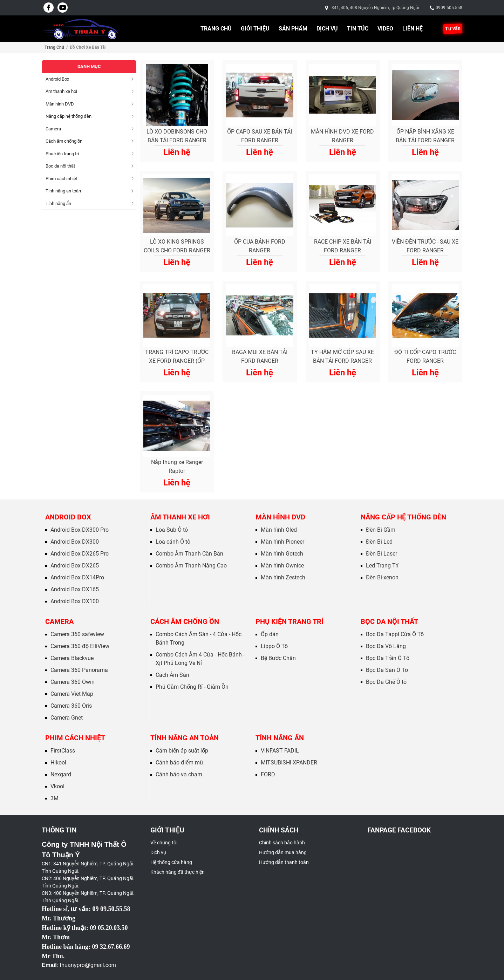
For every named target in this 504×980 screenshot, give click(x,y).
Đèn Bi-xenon (382, 577)
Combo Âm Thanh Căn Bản (189, 554)
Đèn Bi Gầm (381, 530)
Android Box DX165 (75, 589)
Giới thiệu (255, 29)
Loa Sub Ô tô (172, 530)
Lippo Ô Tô (274, 646)
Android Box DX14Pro (77, 577)
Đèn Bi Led (379, 542)
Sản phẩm (293, 29)
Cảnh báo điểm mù (179, 763)
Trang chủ (216, 29)
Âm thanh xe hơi (180, 517)
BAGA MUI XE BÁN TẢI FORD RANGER (260, 356)
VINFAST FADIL (280, 751)
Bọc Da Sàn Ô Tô (387, 670)
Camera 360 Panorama (79, 670)
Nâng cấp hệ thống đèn (403, 517)
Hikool (58, 763)
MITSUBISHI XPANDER (289, 763)
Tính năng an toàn (185, 738)
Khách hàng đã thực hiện (178, 872)
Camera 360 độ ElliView (80, 646)
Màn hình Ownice (282, 566)
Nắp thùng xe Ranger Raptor (177, 467)
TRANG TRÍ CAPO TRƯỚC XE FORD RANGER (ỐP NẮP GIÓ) (177, 358)
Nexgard (61, 774)
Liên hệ (413, 29)
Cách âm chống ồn (185, 621)
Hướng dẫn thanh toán (284, 862)
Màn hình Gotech (282, 554)
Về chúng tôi (164, 843)
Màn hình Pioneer (282, 542)
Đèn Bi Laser (382, 554)
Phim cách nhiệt (75, 738)
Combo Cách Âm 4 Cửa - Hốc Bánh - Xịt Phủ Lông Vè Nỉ (200, 659)
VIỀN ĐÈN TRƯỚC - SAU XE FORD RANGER (425, 246)
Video (385, 29)
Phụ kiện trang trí (290, 621)
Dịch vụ (327, 29)
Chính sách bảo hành (282, 843)
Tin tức (358, 29)
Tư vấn (453, 29)
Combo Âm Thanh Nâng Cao (191, 566)
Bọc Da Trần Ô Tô (388, 658)
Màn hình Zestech (283, 577)
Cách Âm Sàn (172, 675)
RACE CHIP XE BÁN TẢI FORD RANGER (343, 246)
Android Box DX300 (75, 542)
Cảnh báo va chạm (179, 774)
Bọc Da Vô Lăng (386, 646)
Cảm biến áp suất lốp (182, 751)
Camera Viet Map (72, 694)
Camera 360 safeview (77, 634)
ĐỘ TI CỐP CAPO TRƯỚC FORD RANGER (425, 356)
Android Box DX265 (75, 566)
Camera (59, 621)
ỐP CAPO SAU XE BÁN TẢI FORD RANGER (260, 136)
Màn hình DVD (280, 517)
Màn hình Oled (279, 530)
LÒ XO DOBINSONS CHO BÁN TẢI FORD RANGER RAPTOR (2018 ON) (177, 137)
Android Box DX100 (75, 601)
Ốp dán (270, 634)
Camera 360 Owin (73, 682)
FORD (268, 774)
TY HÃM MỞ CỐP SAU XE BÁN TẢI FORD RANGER (342, 356)
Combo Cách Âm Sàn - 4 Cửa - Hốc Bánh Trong (199, 638)
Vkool (57, 786)
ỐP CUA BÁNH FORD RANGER (260, 246)
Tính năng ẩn (280, 738)
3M (55, 798)
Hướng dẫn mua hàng (283, 852)
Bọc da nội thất (389, 621)
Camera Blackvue (72, 658)
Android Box (68, 517)
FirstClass (63, 751)
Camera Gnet (67, 718)
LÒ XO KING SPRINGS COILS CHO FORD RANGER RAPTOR (177, 247)
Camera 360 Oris (71, 706)
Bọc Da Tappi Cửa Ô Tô (395, 634)
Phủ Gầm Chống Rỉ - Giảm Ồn (192, 687)
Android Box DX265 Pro (80, 554)
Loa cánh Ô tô (173, 542)
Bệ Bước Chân (278, 658)
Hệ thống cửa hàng (171, 862)
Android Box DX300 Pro (80, 530)
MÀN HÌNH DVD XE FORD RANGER (342, 136)
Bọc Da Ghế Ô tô (386, 682)
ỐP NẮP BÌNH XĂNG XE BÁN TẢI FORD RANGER (425, 136)
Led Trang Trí (382, 566)
